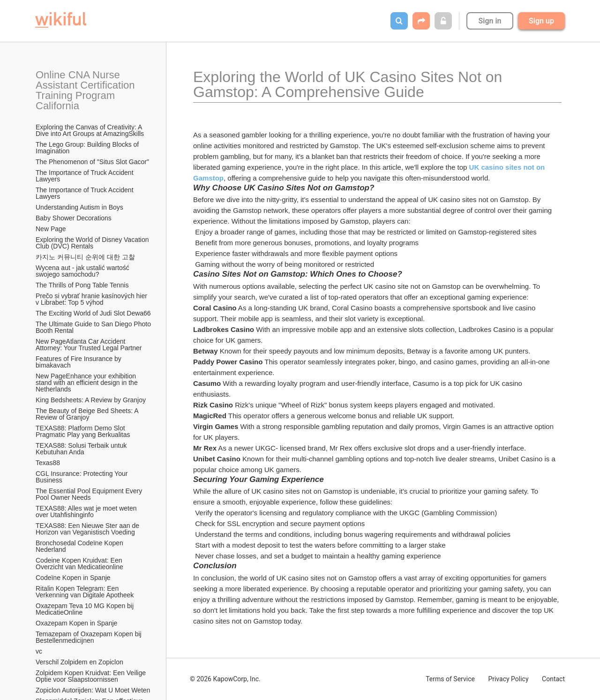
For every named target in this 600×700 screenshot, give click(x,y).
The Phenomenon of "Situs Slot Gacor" (92, 162)
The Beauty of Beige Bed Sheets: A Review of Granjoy (88, 414)
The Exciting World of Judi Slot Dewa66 (93, 313)
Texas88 (48, 463)
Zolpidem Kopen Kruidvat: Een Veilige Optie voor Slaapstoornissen (92, 676)
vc (39, 651)
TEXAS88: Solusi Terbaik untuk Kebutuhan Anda (82, 449)
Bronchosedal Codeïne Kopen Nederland (80, 546)
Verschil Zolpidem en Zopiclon (79, 662)
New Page (51, 229)
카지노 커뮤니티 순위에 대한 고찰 (85, 257)
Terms (450, 679)
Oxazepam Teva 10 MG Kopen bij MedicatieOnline (86, 609)
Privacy (508, 679)
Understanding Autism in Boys (79, 207)
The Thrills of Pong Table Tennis (82, 285)
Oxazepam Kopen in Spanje (76, 623)
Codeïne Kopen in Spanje (73, 578)
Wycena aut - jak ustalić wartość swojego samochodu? (83, 271)
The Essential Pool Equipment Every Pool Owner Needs (90, 494)
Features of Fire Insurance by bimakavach (79, 362)
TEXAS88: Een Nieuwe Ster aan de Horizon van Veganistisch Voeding (88, 529)
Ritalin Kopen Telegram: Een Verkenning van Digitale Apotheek (85, 592)
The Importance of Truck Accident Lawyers (85, 176)
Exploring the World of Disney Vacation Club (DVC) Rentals (93, 243)
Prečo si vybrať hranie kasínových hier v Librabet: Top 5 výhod (92, 299)
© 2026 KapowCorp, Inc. (225, 679)
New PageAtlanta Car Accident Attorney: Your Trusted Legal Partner (89, 345)
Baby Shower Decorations (74, 218)
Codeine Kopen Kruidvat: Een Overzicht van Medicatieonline (80, 564)
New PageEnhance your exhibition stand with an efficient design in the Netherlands (88, 383)
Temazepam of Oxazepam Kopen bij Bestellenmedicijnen (90, 637)
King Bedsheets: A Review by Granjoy (91, 400)
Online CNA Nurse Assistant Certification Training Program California (86, 90)
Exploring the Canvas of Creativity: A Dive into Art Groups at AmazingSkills (90, 130)
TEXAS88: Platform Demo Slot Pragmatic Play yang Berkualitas (83, 431)
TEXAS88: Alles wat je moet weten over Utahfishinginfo (87, 512)
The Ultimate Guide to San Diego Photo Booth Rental (94, 327)
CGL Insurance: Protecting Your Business (82, 477)
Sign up (541, 21)
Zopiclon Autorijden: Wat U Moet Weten (93, 690)
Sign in (490, 21)
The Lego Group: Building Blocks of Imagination (88, 148)
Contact (553, 679)
